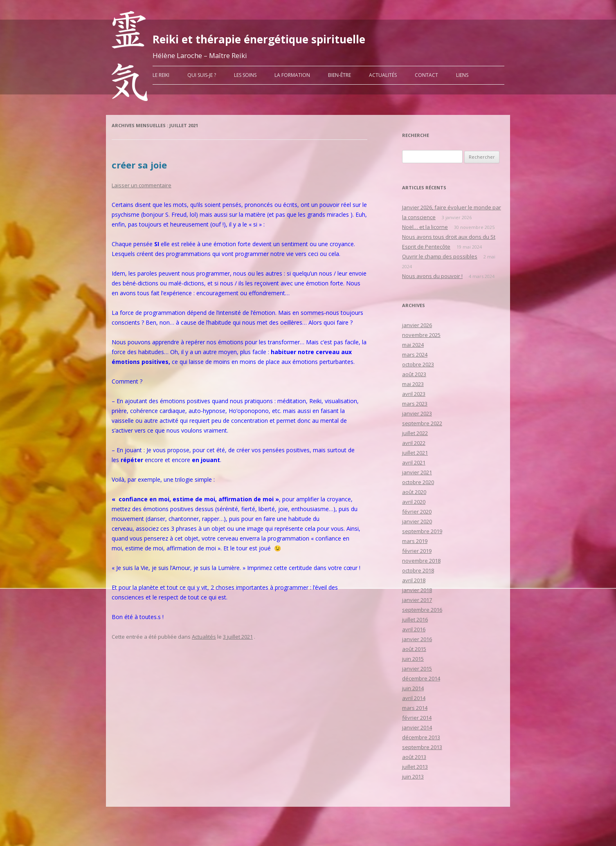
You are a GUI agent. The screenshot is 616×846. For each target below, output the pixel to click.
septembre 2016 (422, 610)
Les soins (245, 75)
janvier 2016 (417, 639)
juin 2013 (413, 776)
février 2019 (417, 551)
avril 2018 (414, 580)
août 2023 (414, 374)
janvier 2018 (417, 590)
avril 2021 (414, 462)
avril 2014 (414, 698)
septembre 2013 (422, 747)
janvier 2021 (417, 472)
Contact (426, 75)
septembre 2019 (422, 531)
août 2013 (414, 757)
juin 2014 (413, 688)
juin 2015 (413, 659)
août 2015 (414, 649)
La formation (292, 75)
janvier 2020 (417, 521)
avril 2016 (414, 629)
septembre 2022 (422, 423)
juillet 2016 (415, 619)
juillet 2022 (415, 433)
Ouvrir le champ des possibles (440, 256)
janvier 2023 (417, 413)
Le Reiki (161, 75)
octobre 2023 (418, 364)
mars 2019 (415, 541)
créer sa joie (139, 165)
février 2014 (417, 718)
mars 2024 (415, 355)
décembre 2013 (421, 737)
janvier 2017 (417, 600)
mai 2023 (413, 384)
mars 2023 (415, 404)
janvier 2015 (417, 669)
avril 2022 (414, 443)
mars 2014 (415, 708)
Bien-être (339, 75)
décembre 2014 (421, 678)
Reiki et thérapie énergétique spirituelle (259, 39)
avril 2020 (414, 502)
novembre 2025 (421, 335)
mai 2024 (413, 345)
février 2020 (417, 512)
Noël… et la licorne (425, 227)
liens (462, 75)
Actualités (383, 75)
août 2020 (414, 492)
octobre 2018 (418, 570)
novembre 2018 (421, 561)
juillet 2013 (415, 767)
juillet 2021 (415, 453)
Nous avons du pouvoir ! (432, 276)
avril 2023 (414, 394)
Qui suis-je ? (202, 75)
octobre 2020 (418, 482)
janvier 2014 (417, 727)
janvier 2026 (417, 325)
